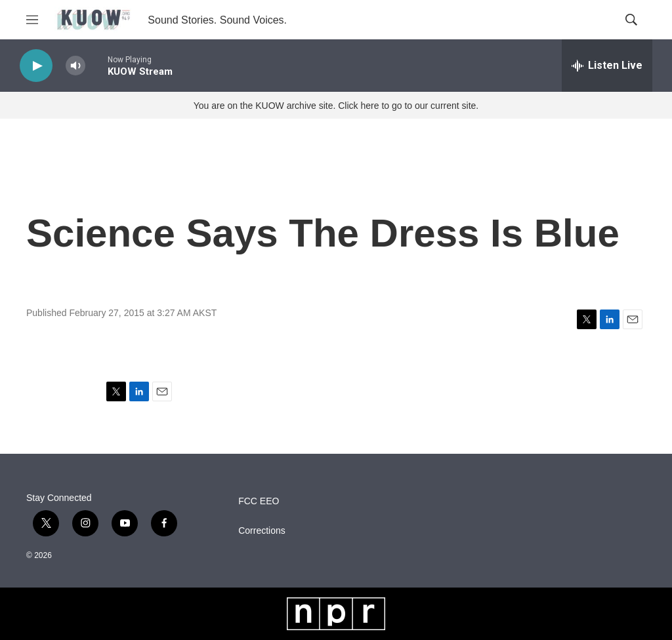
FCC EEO (259, 501)
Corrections (262, 531)
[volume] (75, 66)
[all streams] (607, 66)
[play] (36, 66)
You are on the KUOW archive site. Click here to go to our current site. (336, 106)
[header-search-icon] (631, 20)
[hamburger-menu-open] (32, 20)
